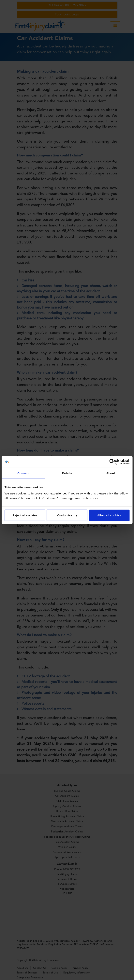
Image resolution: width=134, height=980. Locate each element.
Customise (67, 515)
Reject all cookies (25, 515)
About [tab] (111, 473)
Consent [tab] (23, 473)
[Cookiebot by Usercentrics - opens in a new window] (112, 462)
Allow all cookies (109, 515)
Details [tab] (67, 473)
